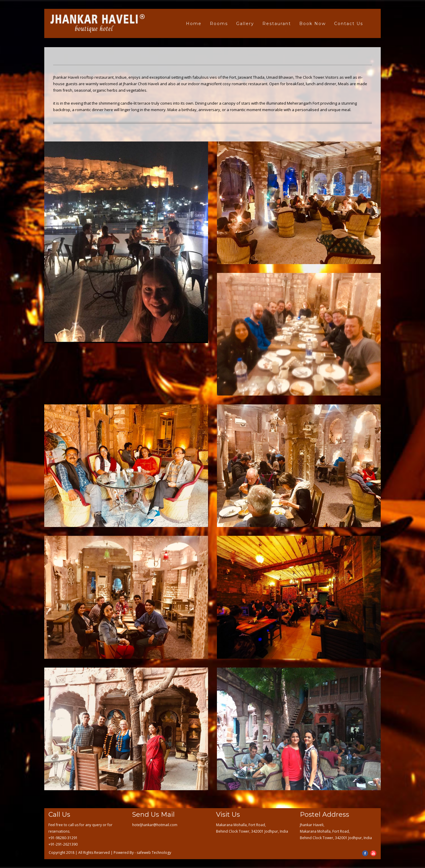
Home (194, 24)
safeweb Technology (154, 853)
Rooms (219, 24)
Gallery (245, 24)
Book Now (313, 24)
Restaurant (277, 24)
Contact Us (349, 24)
